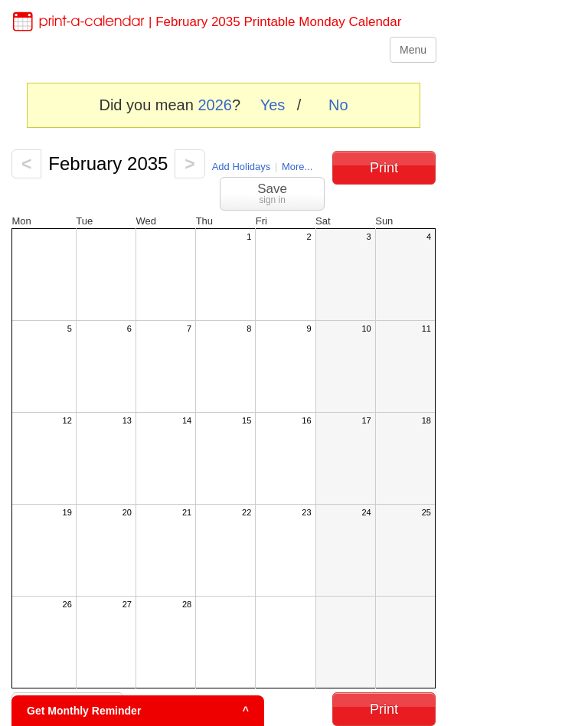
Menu (413, 50)
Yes (273, 105)
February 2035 (108, 164)
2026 (215, 105)
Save (272, 193)
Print (384, 168)
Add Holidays (242, 167)
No (338, 105)
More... (297, 167)
